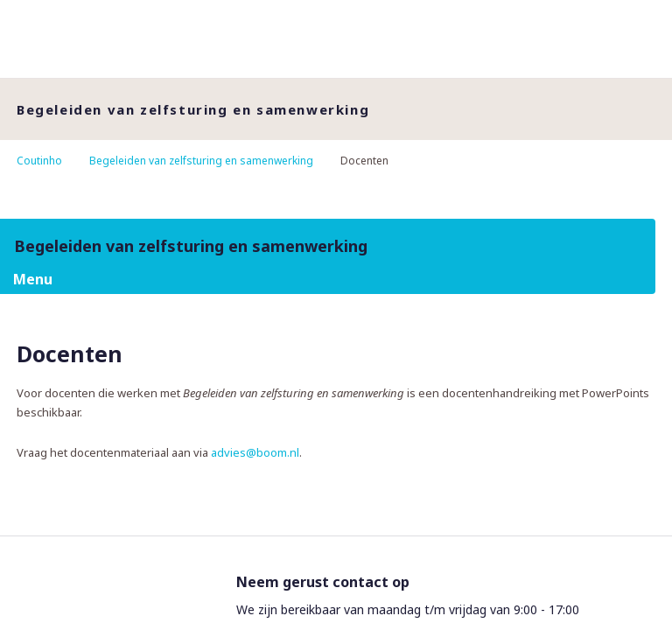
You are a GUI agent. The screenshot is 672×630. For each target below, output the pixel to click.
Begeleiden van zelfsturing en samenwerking (201, 161)
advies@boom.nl (255, 452)
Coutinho (39, 161)
